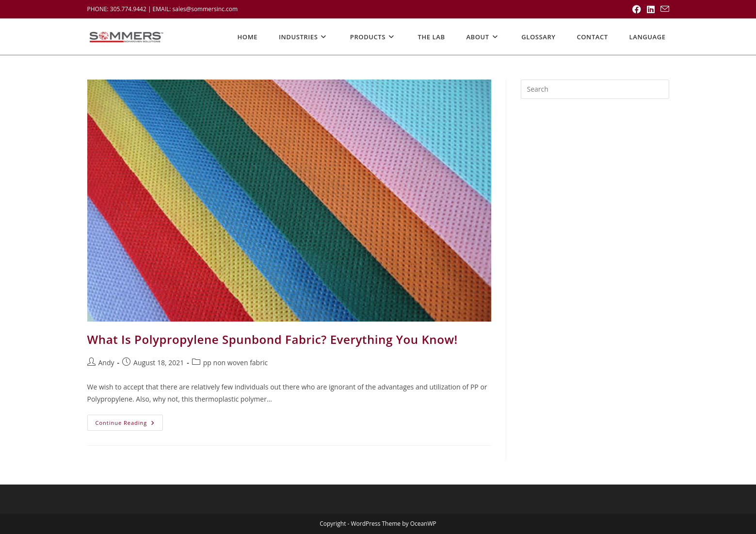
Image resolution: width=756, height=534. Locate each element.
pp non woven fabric (235, 363)
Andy (106, 363)
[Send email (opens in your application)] (663, 9)
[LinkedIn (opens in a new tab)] (651, 9)
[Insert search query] (595, 89)
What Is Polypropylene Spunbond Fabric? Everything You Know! (273, 339)
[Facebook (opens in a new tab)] (637, 9)
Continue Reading (129, 424)
